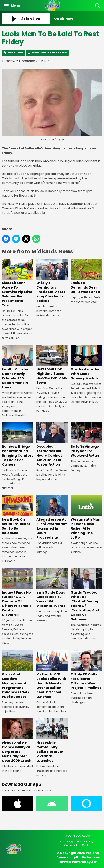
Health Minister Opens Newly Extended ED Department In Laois (18, 367)
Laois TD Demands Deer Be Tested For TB (86, 276)
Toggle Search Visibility (98, 6)
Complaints (71, 845)
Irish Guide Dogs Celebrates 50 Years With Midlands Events (52, 588)
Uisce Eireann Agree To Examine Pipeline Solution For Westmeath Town (18, 283)
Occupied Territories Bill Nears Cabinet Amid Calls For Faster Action (52, 445)
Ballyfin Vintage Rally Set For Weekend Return (86, 440)
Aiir (94, 862)
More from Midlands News (49, 53)
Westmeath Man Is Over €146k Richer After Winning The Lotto (86, 518)
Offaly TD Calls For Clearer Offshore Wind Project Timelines (86, 670)
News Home (16, 53)
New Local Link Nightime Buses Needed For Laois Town (52, 365)
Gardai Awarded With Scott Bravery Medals (86, 363)
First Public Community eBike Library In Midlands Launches (52, 741)
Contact (87, 845)
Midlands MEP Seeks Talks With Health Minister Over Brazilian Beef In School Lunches (52, 674)
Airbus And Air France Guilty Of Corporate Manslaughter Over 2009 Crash (18, 741)
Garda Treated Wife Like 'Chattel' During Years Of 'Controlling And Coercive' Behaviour (86, 595)
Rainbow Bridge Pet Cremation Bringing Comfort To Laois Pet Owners (18, 445)
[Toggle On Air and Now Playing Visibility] (78, 19)
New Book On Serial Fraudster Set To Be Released (18, 515)
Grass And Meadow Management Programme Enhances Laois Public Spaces (18, 674)
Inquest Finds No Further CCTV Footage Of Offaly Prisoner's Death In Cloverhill (18, 593)
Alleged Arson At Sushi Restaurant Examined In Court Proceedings (52, 518)
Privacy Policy (85, 842)
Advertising (66, 842)
